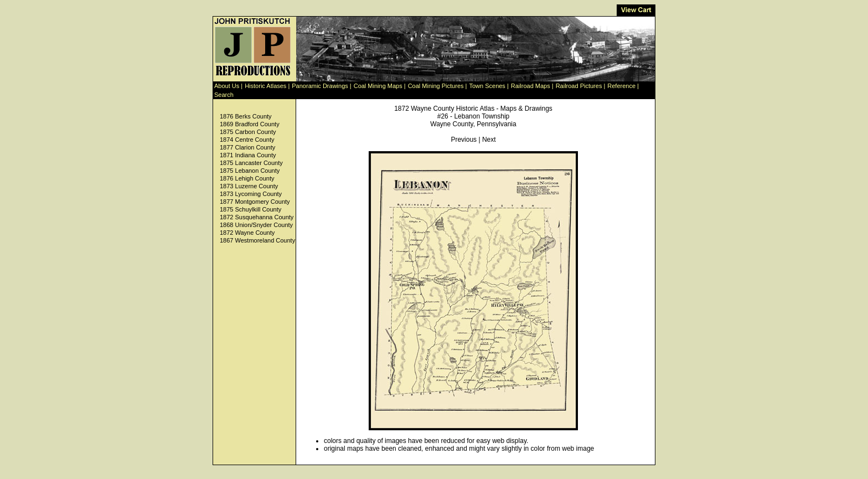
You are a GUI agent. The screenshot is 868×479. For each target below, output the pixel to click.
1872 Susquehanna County (257, 217)
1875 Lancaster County (251, 163)
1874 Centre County (247, 140)
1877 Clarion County (247, 147)
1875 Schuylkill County (250, 209)
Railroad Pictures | (581, 86)
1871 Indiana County (248, 155)
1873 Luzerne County (249, 186)
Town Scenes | (489, 86)
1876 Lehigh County (247, 178)
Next (489, 140)
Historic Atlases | (267, 86)
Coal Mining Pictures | (438, 86)
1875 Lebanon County (250, 171)
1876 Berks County (246, 116)
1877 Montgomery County (255, 202)
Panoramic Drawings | (321, 86)
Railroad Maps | (532, 86)
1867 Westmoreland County (257, 240)
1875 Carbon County (248, 132)
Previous (464, 140)
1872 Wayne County (247, 233)
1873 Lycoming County (251, 194)
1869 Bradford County (250, 124)
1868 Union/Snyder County (256, 225)
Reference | (623, 86)
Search (224, 95)
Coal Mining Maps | (380, 86)
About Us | (228, 86)
